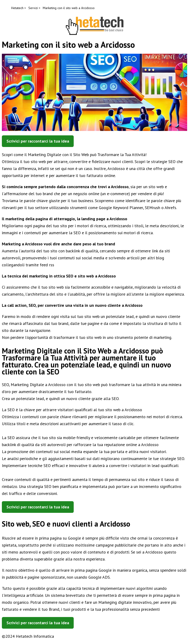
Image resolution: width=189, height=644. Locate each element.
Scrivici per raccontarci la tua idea (38, 141)
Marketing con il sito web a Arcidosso (69, 8)
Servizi (33, 8)
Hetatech (17, 8)
